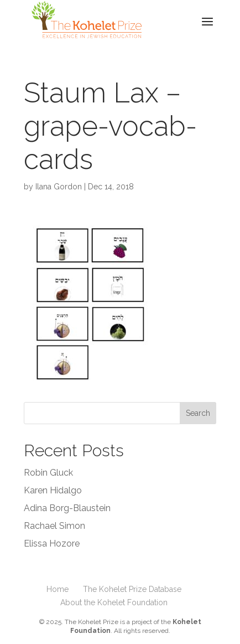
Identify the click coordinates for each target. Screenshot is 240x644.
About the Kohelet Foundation (114, 602)
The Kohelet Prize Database (132, 589)
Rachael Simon (54, 526)
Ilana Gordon (59, 187)
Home (58, 589)
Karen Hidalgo (53, 490)
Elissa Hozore (52, 543)
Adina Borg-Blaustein (67, 508)
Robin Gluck (48, 473)
